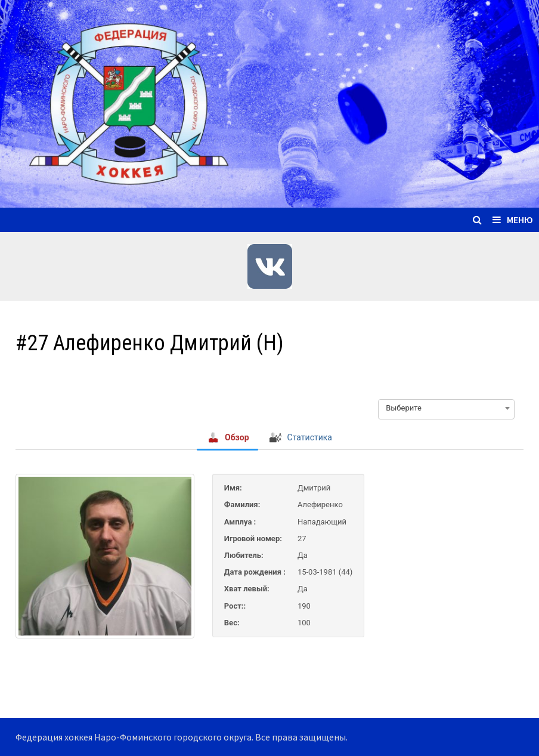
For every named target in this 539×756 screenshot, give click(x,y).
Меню (513, 220)
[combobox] (446, 408)
